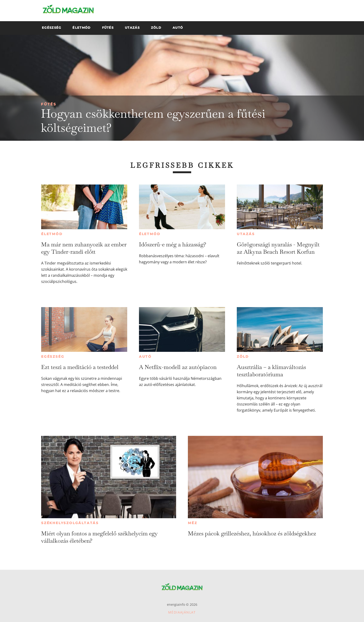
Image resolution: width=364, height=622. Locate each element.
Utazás (246, 234)
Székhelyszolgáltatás (70, 523)
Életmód (52, 234)
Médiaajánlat (182, 612)
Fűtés (49, 104)
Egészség (53, 357)
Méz (192, 523)
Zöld (243, 357)
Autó (145, 357)
